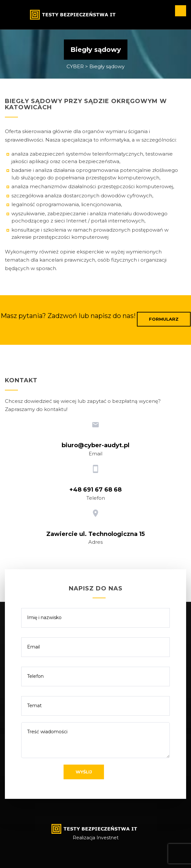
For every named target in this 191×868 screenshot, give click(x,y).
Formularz (164, 319)
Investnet (108, 838)
